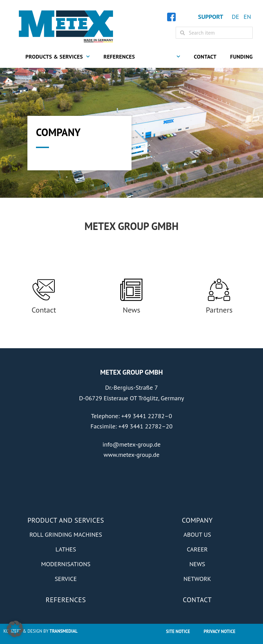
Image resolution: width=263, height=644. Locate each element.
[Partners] (219, 290)
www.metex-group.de (131, 455)
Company (164, 56)
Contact (205, 57)
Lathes (66, 549)
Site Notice (178, 631)
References (119, 57)
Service (66, 579)
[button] (15, 629)
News (131, 310)
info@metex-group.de (131, 444)
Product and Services (66, 520)
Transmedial (64, 631)
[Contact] (44, 290)
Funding (241, 57)
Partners (219, 310)
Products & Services (58, 56)
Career (197, 549)
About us (197, 534)
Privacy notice (220, 631)
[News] (131, 290)
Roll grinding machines (66, 534)
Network (197, 579)
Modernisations (66, 564)
